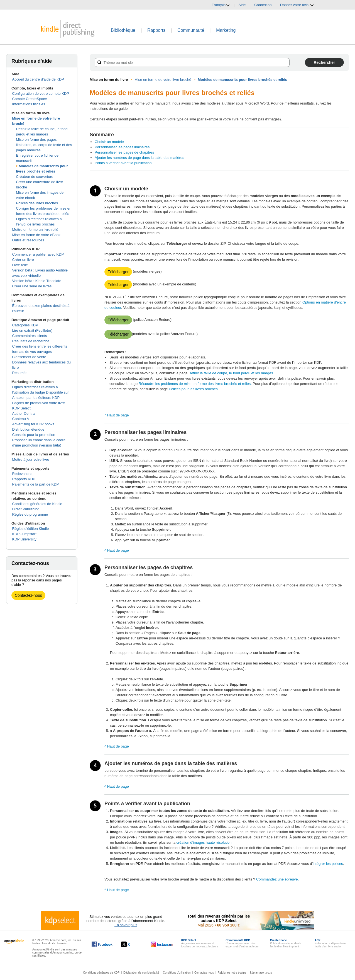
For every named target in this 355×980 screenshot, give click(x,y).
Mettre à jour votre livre (31, 459)
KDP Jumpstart (24, 534)
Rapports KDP (24, 479)
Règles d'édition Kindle (31, 529)
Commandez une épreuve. (277, 879)
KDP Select (21, 408)
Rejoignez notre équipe (232, 973)
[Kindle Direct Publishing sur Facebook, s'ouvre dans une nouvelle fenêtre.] (102, 944)
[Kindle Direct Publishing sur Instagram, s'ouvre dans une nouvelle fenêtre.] (162, 944)
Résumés (20, 373)
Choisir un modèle (109, 142)
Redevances (22, 474)
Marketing (226, 30)
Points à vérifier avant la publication (123, 163)
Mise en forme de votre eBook (36, 235)
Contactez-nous (28, 595)
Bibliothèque (123, 30)
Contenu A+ (22, 419)
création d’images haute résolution (204, 842)
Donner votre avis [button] (297, 5)
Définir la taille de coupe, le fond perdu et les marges (231, 373)
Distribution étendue (28, 429)
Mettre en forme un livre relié (35, 230)
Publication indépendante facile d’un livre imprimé (286, 943)
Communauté (191, 30)
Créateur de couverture (35, 177)
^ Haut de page (117, 415)
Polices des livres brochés (37, 203)
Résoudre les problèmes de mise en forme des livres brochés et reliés (195, 384)
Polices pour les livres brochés (193, 389)
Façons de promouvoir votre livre (39, 403)
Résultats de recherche (31, 341)
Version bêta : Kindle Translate (37, 281)
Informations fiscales (29, 104)
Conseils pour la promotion (34, 435)
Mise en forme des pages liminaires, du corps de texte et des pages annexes (44, 145)
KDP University (24, 539)
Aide (242, 5)
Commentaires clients (30, 336)
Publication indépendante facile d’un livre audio (330, 943)
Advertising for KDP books (33, 424)
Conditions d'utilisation (177, 973)
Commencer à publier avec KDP (38, 254)
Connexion (263, 5)
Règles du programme (30, 514)
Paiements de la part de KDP (36, 484)
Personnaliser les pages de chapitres (124, 152)
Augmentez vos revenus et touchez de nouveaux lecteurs (200, 943)
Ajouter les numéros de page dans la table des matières (139, 158)
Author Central (24, 413)
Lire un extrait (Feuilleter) (32, 330)
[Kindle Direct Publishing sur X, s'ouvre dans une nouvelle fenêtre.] (131, 944)
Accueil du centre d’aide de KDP (38, 79)
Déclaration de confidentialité (141, 973)
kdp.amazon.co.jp (261, 973)
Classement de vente (29, 357)
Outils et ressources (28, 240)
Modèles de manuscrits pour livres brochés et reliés (242, 80)
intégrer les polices (328, 864)
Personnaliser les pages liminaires (122, 147)
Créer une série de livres (32, 286)
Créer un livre (23, 260)
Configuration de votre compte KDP (41, 94)
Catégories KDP (25, 325)
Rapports (156, 30)
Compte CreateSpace (30, 99)
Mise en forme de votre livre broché (163, 80)
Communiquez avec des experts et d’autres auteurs (242, 943)
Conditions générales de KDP (101, 973)
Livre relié (20, 265)
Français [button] (221, 5)
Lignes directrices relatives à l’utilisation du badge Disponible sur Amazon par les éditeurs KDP (41, 392)
